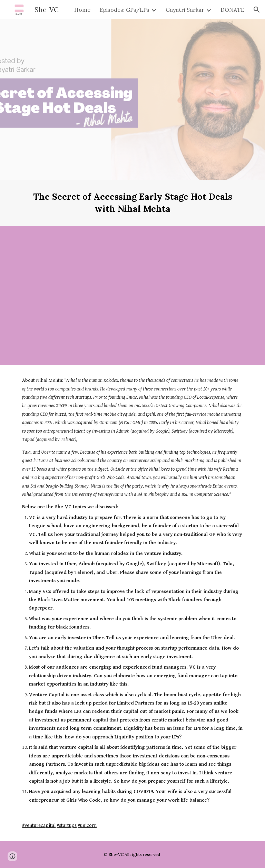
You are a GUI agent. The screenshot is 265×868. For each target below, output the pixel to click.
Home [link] (82, 10)
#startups (67, 825)
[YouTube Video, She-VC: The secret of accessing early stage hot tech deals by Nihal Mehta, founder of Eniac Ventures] (132, 296)
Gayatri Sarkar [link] (185, 10)
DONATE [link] (232, 10)
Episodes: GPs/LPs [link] (124, 10)
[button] (257, 10)
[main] (132, 203)
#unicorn (87, 825)
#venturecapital (39, 825)
